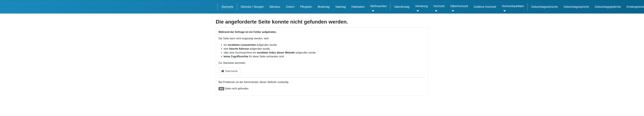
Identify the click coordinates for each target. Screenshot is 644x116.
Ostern (290, 7)
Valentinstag (402, 7)
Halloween (358, 7)
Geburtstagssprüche (576, 7)
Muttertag (324, 7)
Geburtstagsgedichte (608, 7)
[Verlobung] (417, 11)
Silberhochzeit (459, 6)
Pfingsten (306, 7)
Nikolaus (275, 7)
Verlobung (421, 6)
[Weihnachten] (372, 11)
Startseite (227, 7)
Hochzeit (439, 6)
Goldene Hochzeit (485, 7)
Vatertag (340, 7)
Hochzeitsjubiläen (513, 6)
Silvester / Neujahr (252, 7)
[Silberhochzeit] (452, 11)
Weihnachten (379, 6)
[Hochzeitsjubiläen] (504, 11)
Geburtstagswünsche (545, 7)
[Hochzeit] (436, 11)
